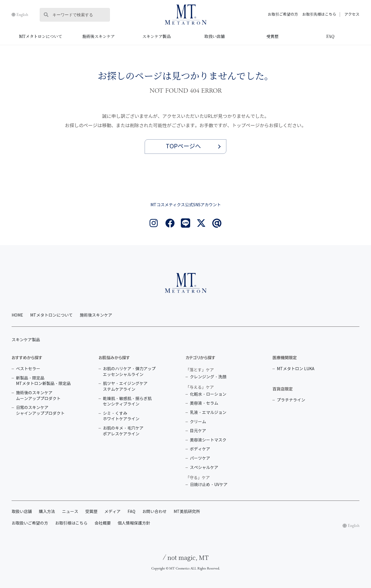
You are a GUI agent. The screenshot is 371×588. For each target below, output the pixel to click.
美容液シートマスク (208, 440)
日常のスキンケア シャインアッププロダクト (40, 411)
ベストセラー (28, 369)
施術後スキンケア (99, 36)
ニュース (70, 512)
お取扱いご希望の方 (30, 523)
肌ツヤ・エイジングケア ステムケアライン (125, 387)
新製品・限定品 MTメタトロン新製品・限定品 (43, 381)
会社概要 (103, 523)
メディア (112, 512)
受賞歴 (272, 36)
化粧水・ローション (208, 394)
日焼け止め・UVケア (209, 485)
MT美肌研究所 (187, 512)
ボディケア (200, 449)
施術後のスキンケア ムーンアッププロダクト (38, 396)
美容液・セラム (204, 403)
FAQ (330, 36)
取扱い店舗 (214, 36)
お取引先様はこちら (319, 14)
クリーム (198, 422)
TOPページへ (183, 146)
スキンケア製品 (157, 36)
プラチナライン (291, 400)
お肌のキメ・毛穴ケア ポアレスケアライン (123, 431)
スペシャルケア (204, 468)
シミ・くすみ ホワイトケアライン (121, 416)
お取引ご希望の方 (283, 14)
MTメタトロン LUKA (296, 369)
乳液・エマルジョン (208, 413)
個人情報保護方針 (134, 523)
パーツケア (200, 458)
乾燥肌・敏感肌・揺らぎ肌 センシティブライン (127, 402)
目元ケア (198, 431)
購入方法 (47, 512)
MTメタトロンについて (41, 36)
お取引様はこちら (71, 523)
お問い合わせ (154, 512)
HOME (17, 315)
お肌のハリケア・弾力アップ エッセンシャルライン (129, 372)
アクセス (352, 14)
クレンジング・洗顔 (208, 377)
